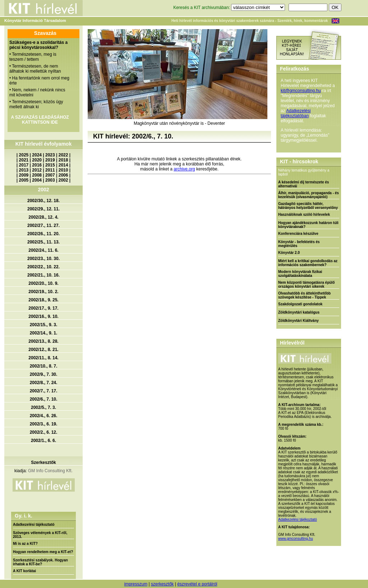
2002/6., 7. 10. (44, 399)
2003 (50, 180)
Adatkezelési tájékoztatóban (296, 113)
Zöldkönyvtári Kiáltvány (298, 321)
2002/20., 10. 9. (43, 283)
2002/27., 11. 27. (43, 225)
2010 (63, 170)
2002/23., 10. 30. (43, 259)
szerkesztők (162, 584)
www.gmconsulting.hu (296, 539)
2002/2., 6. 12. (44, 432)
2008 (37, 175)
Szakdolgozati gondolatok (300, 304)
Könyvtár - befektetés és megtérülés (299, 244)
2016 (37, 165)
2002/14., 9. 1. (44, 333)
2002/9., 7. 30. (44, 374)
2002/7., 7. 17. (44, 391)
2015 (50, 165)
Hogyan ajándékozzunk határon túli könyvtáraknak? (308, 225)
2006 (63, 175)
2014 (63, 165)
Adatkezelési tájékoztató (34, 525)
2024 (37, 155)
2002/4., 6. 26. (44, 416)
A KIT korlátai (24, 571)
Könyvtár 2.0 (289, 253)
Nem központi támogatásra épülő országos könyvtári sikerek (306, 284)
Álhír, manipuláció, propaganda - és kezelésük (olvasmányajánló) (309, 195)
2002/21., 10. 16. (43, 275)
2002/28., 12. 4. (43, 217)
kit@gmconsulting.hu (301, 91)
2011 (50, 170)
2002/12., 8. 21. (43, 350)
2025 (24, 155)
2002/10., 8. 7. (44, 366)
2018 (63, 160)
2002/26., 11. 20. (43, 234)
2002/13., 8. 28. (43, 341)
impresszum (136, 584)
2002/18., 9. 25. (43, 300)
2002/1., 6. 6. (43, 441)
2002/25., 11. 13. (43, 242)
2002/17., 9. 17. (43, 308)
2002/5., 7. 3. (43, 407)
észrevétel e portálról (197, 584)
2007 (50, 175)
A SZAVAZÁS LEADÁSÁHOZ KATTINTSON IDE (40, 120)
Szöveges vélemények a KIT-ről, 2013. (40, 535)
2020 (37, 160)
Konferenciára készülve (298, 234)
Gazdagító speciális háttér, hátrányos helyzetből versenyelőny (308, 206)
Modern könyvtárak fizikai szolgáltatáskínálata (300, 274)
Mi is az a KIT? (25, 544)
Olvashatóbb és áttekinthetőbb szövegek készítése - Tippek (304, 295)
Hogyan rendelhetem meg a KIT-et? (43, 552)
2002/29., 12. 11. (43, 209)
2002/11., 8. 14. (43, 358)
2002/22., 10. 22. (43, 267)
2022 (63, 155)
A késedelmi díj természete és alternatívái (303, 184)
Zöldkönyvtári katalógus (299, 312)
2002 (63, 180)
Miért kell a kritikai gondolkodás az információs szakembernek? (308, 263)
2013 (24, 170)
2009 (24, 175)
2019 (50, 160)
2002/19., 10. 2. (43, 292)
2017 (24, 165)
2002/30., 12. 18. (43, 201)
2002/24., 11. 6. (43, 250)
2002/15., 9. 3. (44, 325)
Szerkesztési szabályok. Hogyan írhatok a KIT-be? (40, 562)
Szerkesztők (43, 462)
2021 (24, 160)
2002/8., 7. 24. (44, 383)
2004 (37, 180)
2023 (50, 155)
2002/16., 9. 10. (43, 316)
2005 (24, 180)
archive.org (184, 169)
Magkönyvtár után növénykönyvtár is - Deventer (179, 123)
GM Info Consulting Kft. (50, 471)
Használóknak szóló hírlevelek (304, 215)
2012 (37, 170)
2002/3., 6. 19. (44, 424)
